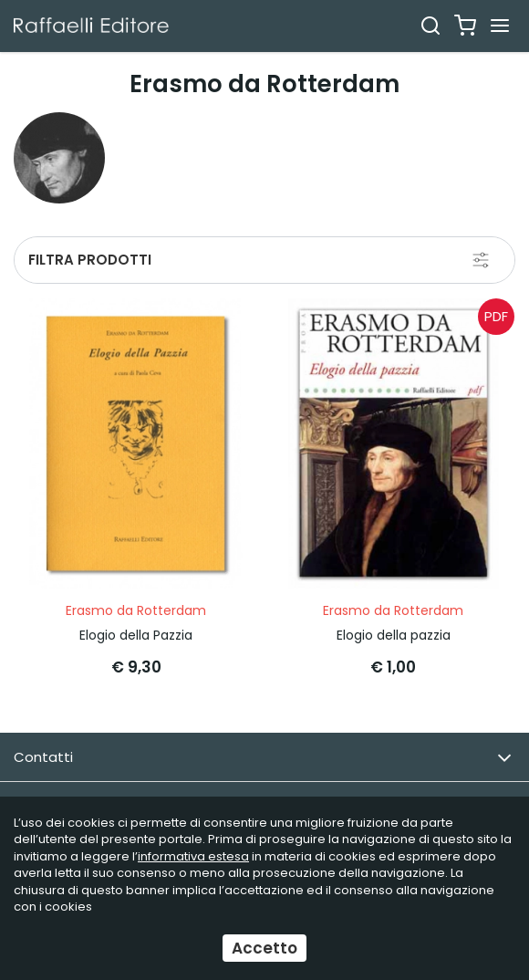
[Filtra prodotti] (481, 260)
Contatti (263, 758)
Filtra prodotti (90, 260)
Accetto (264, 948)
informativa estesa (193, 856)
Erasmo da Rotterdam (136, 610)
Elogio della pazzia (394, 635)
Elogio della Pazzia (136, 635)
